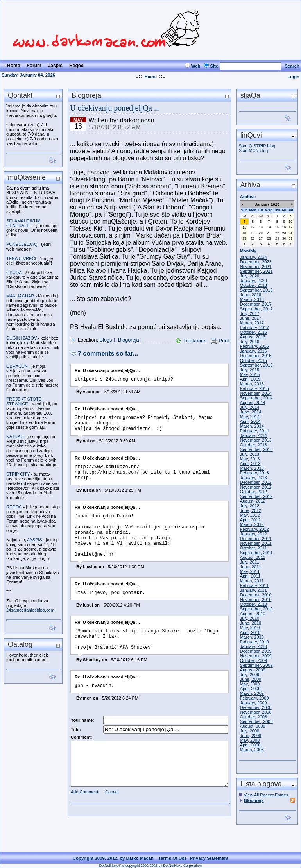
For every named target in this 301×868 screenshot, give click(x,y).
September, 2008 (256, 721)
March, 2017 (252, 323)
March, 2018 (252, 299)
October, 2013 (254, 445)
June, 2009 (251, 679)
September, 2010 (256, 609)
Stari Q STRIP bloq (257, 146)
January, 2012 (254, 534)
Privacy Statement (209, 858)
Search (292, 66)
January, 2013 (254, 478)
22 (277, 233)
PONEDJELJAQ (22, 244)
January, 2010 (254, 646)
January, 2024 (254, 257)
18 (244, 233)
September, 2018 (256, 290)
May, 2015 (250, 374)
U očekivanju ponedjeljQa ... (115, 108)
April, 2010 (250, 632)
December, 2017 (256, 304)
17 (290, 227)
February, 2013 (254, 473)
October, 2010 (254, 604)
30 (261, 216)
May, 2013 (250, 459)
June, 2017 (251, 318)
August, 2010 (253, 614)
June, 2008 (251, 736)
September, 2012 (256, 496)
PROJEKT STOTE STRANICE (24, 401)
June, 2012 (251, 510)
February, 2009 (254, 698)
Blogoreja (129, 340)
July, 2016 (250, 342)
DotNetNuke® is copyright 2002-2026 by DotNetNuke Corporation (150, 866)
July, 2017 (250, 313)
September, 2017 (256, 309)
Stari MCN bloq (254, 150)
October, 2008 (254, 717)
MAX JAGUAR (20, 296)
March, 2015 (252, 384)
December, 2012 (256, 482)
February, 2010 (254, 642)
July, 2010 (250, 618)
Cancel (112, 816)
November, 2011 (256, 543)
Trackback (194, 341)
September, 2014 (256, 398)
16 (284, 227)
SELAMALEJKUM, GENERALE (24, 223)
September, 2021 (256, 271)
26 (253, 238)
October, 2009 (254, 660)
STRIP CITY (18, 474)
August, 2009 (253, 670)
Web (196, 66)
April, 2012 (250, 520)
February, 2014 (254, 431)
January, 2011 (254, 590)
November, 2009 (256, 656)
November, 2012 (256, 487)
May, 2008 (250, 740)
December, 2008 (256, 707)
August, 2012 (253, 501)
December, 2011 (256, 539)
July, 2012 (250, 506)
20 (261, 233)
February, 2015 (254, 388)
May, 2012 (250, 515)
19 (253, 233)
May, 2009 (250, 684)
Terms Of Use (173, 858)
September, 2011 (256, 553)
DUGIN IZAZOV (21, 338)
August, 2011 (253, 557)
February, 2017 (254, 328)
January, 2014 (254, 435)
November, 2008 (256, 712)
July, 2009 (250, 675)
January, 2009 (254, 703)
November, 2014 (256, 393)
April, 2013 (250, 464)
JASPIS (35, 540)
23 (284, 233)
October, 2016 (254, 332)
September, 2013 (256, 449)
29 (253, 216)
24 (290, 233)
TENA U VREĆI (21, 258)
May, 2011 (250, 571)
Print (224, 341)
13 (261, 227)
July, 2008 (250, 731)
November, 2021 (256, 267)
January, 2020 (254, 281)
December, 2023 (256, 262)
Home (150, 77)
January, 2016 (254, 351)
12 (253, 227)
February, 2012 (254, 529)
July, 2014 (250, 407)
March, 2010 (252, 637)
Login (293, 77)
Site (214, 66)
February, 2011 (254, 585)
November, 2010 (256, 600)
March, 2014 (252, 426)
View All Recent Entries (266, 795)
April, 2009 (250, 689)
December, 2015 (256, 356)
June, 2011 (251, 567)
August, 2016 (253, 337)
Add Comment (84, 816)
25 (244, 238)
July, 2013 (250, 454)
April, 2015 (250, 379)
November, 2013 (256, 440)
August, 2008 (253, 726)
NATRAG (15, 437)
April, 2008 (250, 745)
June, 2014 (251, 412)
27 (261, 238)
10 (290, 222)
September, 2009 (256, 665)
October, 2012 (254, 492)
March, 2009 (252, 693)
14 (269, 227)
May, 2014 (250, 417)
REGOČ (14, 507)
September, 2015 (256, 365)
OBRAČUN (17, 366)
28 (244, 216)
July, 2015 (250, 370)
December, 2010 (256, 595)
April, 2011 (250, 576)
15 (277, 227)
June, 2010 (251, 623)
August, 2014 (253, 403)
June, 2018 (251, 295)
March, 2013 (252, 468)
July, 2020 (250, 276)
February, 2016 (254, 346)
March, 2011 (252, 581)
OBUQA (14, 272)
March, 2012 (252, 524)
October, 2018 (254, 285)
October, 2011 (254, 548)
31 (269, 216)
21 (269, 233)
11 (244, 227)
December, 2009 (256, 651)
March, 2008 (252, 750)
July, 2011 (250, 562)
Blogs (106, 340)
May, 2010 (250, 628)
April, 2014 (250, 421)
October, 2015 (254, 360)
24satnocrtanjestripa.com (30, 610)
